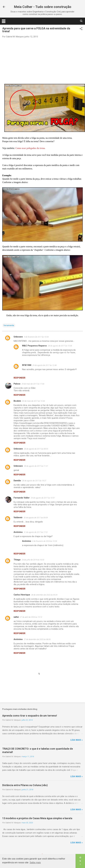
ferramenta (9, 325)
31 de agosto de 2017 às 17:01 (36, 532)
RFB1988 (27, 365)
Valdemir (18, 517)
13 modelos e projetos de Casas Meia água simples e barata (37, 818)
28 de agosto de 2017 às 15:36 (60, 346)
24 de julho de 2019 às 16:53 (33, 560)
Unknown (18, 337)
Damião (17, 481)
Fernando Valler (22, 498)
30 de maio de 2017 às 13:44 (33, 401)
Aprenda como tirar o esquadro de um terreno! (30, 716)
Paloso (17, 384)
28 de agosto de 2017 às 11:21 (36, 466)
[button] (81, 29)
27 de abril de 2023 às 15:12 (31, 617)
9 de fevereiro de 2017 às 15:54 (36, 337)
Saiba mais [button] (35, 863)
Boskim (17, 401)
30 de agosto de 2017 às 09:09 (36, 518)
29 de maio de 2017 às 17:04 (33, 384)
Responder (19, 378)
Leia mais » (77, 740)
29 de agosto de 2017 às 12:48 (44, 365)
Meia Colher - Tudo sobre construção (43, 7)
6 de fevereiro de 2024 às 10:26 (45, 541)
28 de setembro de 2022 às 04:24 (44, 595)
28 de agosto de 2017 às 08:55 (36, 449)
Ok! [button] (80, 861)
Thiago (17, 560)
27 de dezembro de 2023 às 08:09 (37, 639)
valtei (16, 617)
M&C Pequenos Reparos (34, 346)
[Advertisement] (42, 61)
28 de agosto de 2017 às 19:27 (34, 481)
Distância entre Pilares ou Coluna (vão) (25, 785)
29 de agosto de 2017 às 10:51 (43, 498)
